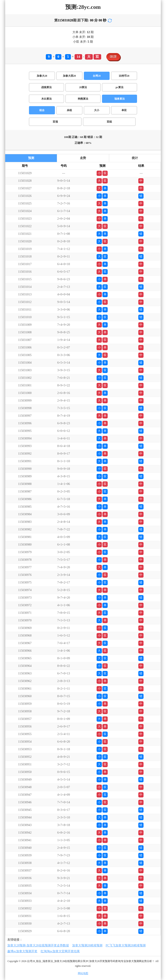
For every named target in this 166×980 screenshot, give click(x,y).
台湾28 (97, 76)
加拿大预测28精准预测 (87, 945)
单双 (124, 110)
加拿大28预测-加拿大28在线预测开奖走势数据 (38, 945)
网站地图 (83, 973)
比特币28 (124, 76)
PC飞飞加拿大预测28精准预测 (126, 945)
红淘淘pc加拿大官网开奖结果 (60, 951)
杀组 (69, 110)
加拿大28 (42, 76)
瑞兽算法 (120, 99)
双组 (109, 122)
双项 (55, 122)
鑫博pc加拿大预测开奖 (22, 951)
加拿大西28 (69, 76)
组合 (42, 110)
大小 (97, 110)
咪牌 (113, 57)
